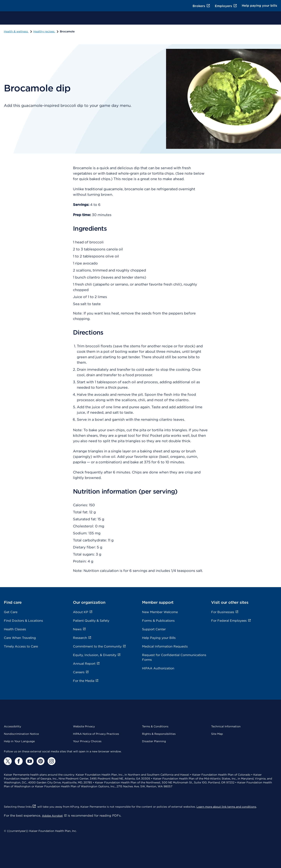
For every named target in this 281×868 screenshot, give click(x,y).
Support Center (154, 629)
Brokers (201, 6)
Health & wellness (18, 31)
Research (82, 638)
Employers (226, 6)
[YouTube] (30, 761)
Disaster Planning (154, 741)
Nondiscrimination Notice (21, 734)
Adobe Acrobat (54, 816)
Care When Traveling (20, 638)
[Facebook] (19, 761)
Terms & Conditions (155, 726)
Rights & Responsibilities (159, 734)
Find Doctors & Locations (23, 621)
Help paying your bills (259, 6)
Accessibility (12, 726)
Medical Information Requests (165, 646)
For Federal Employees (231, 621)
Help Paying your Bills (159, 638)
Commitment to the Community (99, 646)
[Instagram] (52, 761)
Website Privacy (84, 726)
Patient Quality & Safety (91, 621)
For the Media (86, 681)
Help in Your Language (19, 741)
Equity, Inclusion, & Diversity (97, 655)
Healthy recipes (46, 31)
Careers (81, 672)
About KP (83, 612)
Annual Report (86, 664)
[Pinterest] (41, 761)
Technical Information (226, 726)
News (79, 629)
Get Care (11, 612)
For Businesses (225, 612)
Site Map (217, 734)
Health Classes (15, 629)
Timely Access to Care (21, 646)
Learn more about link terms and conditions (226, 807)
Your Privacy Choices (87, 741)
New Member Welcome (160, 612)
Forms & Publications (158, 621)
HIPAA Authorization (158, 668)
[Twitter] (8, 761)
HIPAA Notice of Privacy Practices (96, 734)
